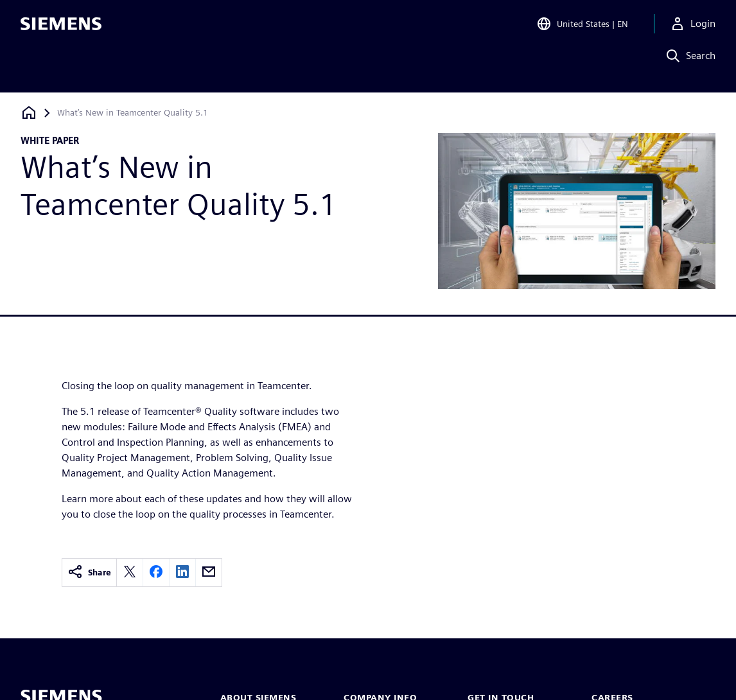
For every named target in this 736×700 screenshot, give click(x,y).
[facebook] (156, 573)
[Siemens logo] (61, 28)
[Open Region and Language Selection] (582, 28)
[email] (209, 573)
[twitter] (130, 573)
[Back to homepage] (29, 113)
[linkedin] (182, 573)
